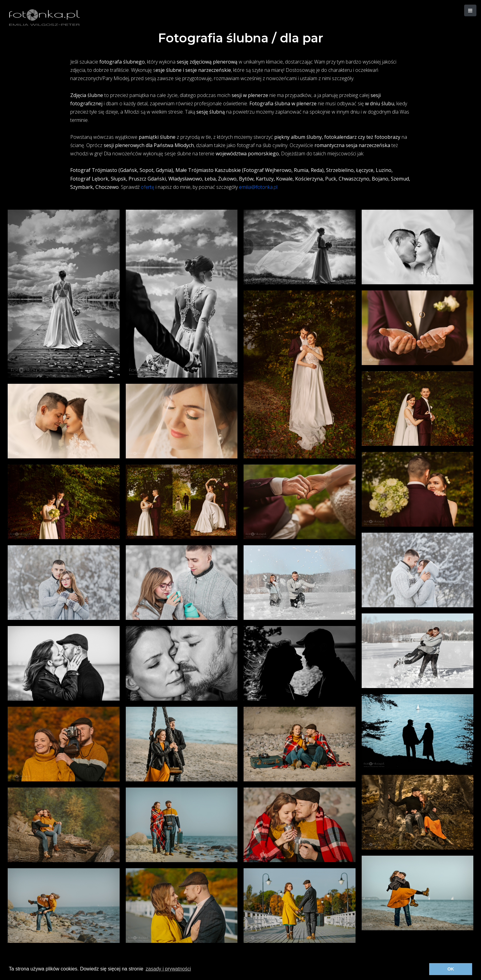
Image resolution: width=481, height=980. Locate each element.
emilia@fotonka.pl (258, 187)
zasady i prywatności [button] (168, 969)
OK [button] (451, 969)
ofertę (148, 187)
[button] (470, 10)
